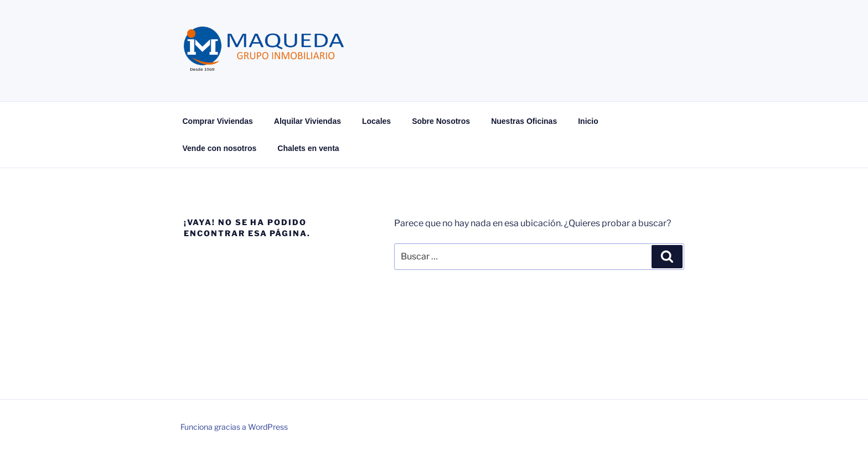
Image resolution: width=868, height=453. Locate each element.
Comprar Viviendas (218, 121)
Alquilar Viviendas (308, 121)
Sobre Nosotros (441, 121)
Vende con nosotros (220, 148)
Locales (376, 121)
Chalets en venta (308, 148)
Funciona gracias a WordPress (234, 427)
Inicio (588, 121)
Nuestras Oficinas (524, 121)
